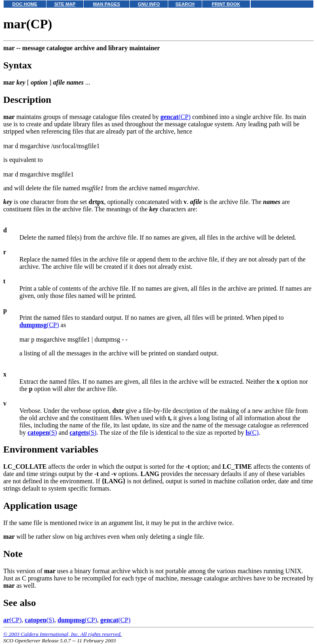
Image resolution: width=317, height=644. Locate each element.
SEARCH (185, 4)
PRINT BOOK (226, 4)
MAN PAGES (107, 4)
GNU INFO (149, 4)
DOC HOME (25, 4)
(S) (42, 433)
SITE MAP (65, 4)
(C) (252, 433)
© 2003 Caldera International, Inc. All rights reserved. (62, 634)
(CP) (176, 117)
